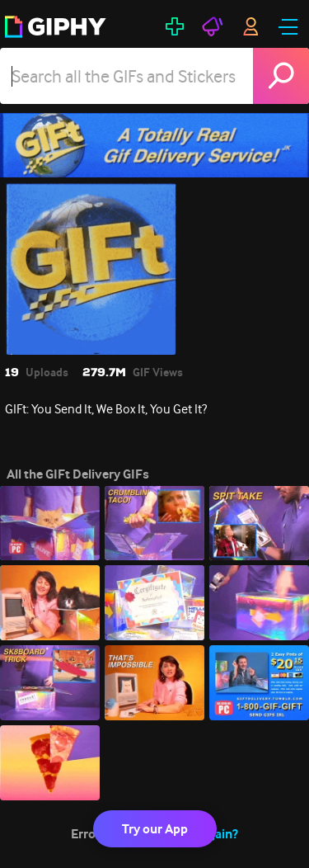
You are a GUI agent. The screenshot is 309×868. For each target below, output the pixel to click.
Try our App (155, 829)
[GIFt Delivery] (154, 145)
